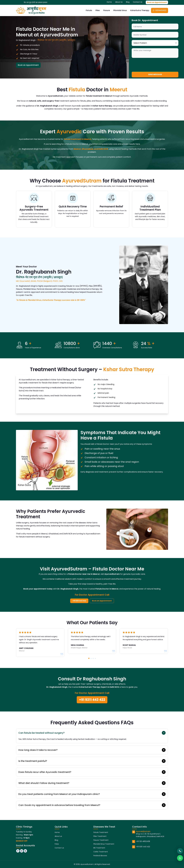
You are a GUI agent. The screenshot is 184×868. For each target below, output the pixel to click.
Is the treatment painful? (33, 761)
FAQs (57, 844)
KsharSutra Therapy (140, 10)
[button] (89, 658)
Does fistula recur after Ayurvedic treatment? (45, 772)
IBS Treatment (99, 848)
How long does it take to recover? (38, 750)
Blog (128, 2)
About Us (119, 2)
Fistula (89, 10)
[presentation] (149, 65)
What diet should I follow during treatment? (44, 783)
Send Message (155, 74)
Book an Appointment (157, 2)
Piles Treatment (100, 836)
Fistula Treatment (101, 832)
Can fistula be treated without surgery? (41, 733)
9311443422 (160, 10)
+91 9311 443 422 (79, 601)
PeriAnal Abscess (100, 856)
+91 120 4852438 (143, 841)
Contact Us (138, 2)
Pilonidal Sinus (120, 10)
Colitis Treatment (101, 852)
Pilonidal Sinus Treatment (104, 844)
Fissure (107, 10)
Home (109, 2)
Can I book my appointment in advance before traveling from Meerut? (59, 805)
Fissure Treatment (101, 840)
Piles (98, 10)
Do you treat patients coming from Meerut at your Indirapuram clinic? (59, 794)
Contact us (59, 848)
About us (58, 836)
